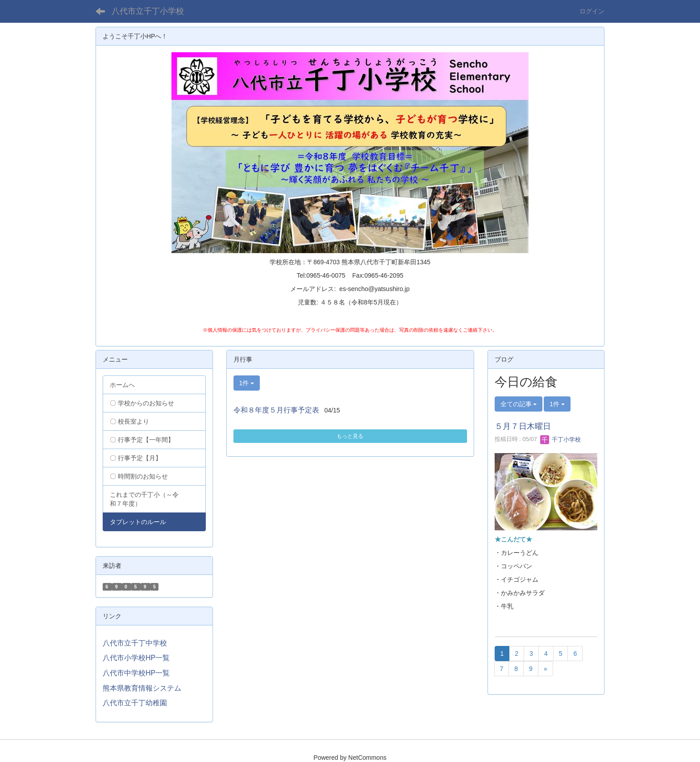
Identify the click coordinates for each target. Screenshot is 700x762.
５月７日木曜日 (523, 426)
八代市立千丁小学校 (148, 11)
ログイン (592, 11)
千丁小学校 (560, 439)
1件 (247, 383)
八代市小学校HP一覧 (136, 658)
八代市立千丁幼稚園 (135, 703)
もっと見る (350, 436)
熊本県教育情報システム (142, 688)
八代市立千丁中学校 (135, 643)
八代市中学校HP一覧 (136, 673)
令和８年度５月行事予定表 (276, 410)
